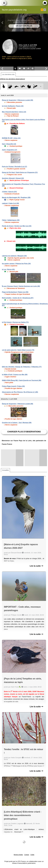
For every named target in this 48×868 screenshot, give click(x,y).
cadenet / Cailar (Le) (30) (10, 203)
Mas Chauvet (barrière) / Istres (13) (14, 112)
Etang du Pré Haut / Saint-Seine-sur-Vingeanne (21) (20, 172)
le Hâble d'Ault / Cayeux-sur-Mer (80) (15, 375)
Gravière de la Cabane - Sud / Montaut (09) (17, 423)
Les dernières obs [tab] (8, 74)
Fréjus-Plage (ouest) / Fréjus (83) (13, 386)
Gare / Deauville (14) (9, 144)
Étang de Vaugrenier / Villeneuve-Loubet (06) (18, 100)
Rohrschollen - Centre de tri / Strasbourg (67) (18, 298)
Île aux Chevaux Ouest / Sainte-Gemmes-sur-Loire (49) (21, 286)
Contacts (27, 855)
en (45, 10)
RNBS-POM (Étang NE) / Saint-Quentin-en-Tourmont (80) (22, 380)
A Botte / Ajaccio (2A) (9, 192)
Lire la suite (36, 566)
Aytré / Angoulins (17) (9, 150)
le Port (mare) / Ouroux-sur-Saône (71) (15, 322)
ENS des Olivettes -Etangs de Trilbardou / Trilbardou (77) (22, 367)
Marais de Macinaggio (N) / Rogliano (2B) (16, 197)
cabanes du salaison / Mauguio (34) (14, 256)
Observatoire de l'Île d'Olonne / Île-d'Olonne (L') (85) (20, 392)
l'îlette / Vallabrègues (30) (11, 220)
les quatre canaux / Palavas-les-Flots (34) (16, 264)
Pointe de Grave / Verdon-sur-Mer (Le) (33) (17, 226)
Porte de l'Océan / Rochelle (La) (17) (14, 167)
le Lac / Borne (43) (8, 269)
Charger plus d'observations (24, 432)
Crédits (32, 855)
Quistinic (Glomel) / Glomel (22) (13, 178)
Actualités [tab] (5, 470)
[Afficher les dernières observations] (12, 79)
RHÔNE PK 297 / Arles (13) (11, 138)
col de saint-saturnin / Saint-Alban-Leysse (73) (18, 350)
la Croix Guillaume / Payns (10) (13, 106)
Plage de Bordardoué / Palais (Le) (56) (15, 292)
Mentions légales (18, 855)
